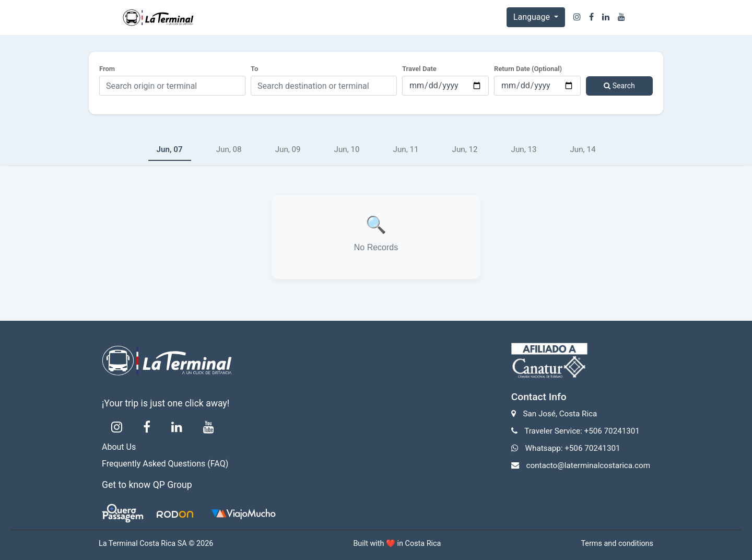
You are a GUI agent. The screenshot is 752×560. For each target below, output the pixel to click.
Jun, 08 (229, 149)
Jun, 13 (524, 149)
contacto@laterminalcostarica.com (588, 465)
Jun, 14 (583, 149)
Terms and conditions (617, 544)
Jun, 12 (465, 149)
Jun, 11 (406, 149)
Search (619, 86)
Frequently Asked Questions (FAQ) (165, 464)
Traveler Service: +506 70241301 (582, 431)
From (107, 69)
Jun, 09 (288, 149)
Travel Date (419, 69)
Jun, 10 (347, 149)
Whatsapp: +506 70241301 (573, 448)
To (254, 69)
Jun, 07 (170, 149)
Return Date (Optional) (528, 69)
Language (533, 17)
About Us (119, 447)
